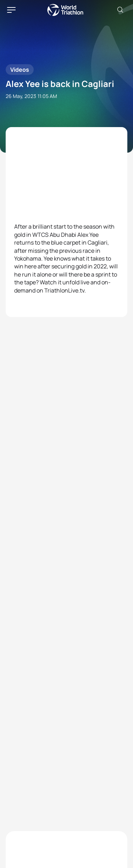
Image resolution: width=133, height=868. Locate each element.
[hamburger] (11, 10)
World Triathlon (65, 10)
